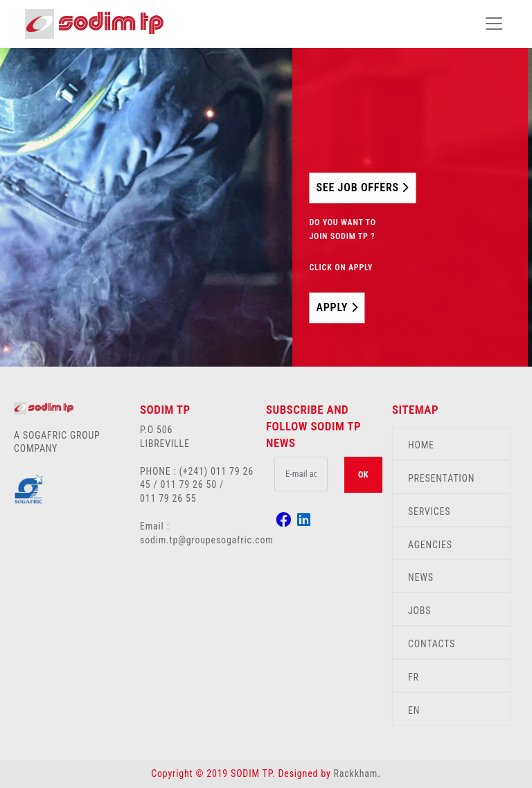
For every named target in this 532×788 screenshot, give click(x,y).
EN (414, 710)
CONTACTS (432, 644)
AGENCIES (430, 545)
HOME (421, 445)
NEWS (421, 577)
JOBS (419, 611)
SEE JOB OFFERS (362, 187)
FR (414, 677)
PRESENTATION (441, 478)
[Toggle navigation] (494, 24)
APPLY (337, 307)
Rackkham (356, 773)
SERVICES (429, 511)
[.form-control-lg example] (301, 474)
